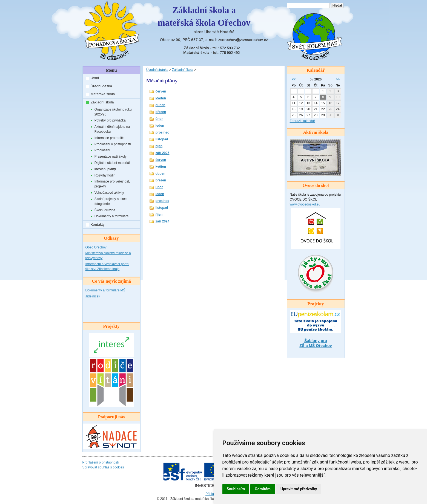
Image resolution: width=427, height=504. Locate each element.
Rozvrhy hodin (105, 175)
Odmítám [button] (263, 489)
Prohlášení (102, 150)
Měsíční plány (105, 169)
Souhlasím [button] (236, 489)
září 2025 (163, 153)
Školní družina (105, 210)
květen (161, 98)
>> (338, 79)
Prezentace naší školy (111, 157)
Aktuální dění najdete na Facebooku (112, 129)
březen (161, 112)
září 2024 (163, 221)
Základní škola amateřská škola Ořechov (204, 16)
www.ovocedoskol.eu (305, 204)
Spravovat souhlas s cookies (103, 467)
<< (294, 79)
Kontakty (98, 225)
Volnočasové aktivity (109, 193)
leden (160, 126)
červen (161, 91)
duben (161, 105)
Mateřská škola (103, 94)
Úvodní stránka (157, 70)
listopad (162, 139)
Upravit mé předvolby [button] (299, 489)
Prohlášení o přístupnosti (113, 144)
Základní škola (102, 102)
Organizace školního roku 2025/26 (113, 112)
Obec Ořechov (96, 247)
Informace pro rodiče (110, 138)
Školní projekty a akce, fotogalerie (111, 201)
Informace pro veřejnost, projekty (112, 184)
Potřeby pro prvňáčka (110, 120)
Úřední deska (101, 86)
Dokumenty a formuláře (112, 216)
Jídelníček (93, 296)
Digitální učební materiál (112, 163)
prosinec (162, 132)
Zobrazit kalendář (303, 121)
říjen (159, 146)
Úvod (95, 78)
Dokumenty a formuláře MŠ (105, 290)
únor (159, 119)
